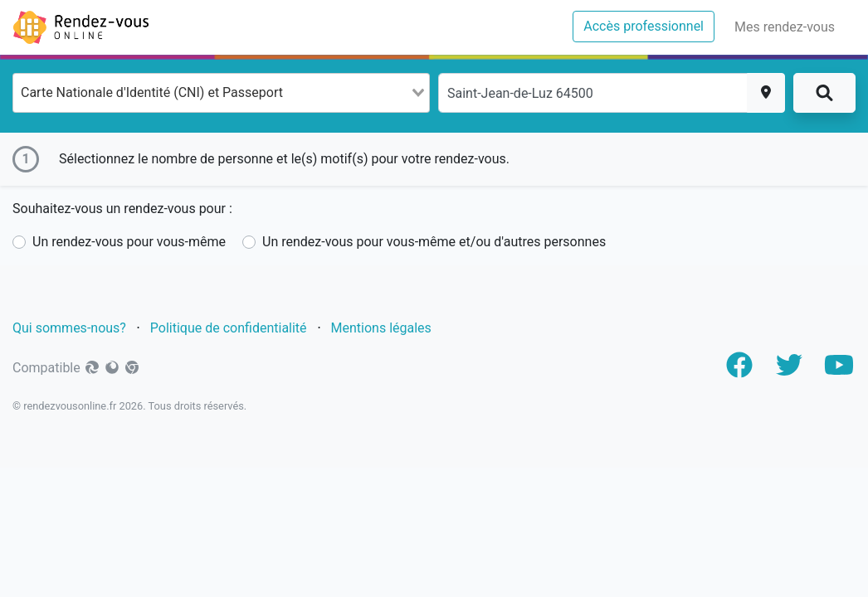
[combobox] (221, 93)
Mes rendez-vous (788, 26)
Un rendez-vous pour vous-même (129, 242)
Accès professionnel (649, 25)
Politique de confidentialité (229, 328)
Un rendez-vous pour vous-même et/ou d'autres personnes (434, 242)
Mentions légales (383, 328)
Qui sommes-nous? (69, 328)
